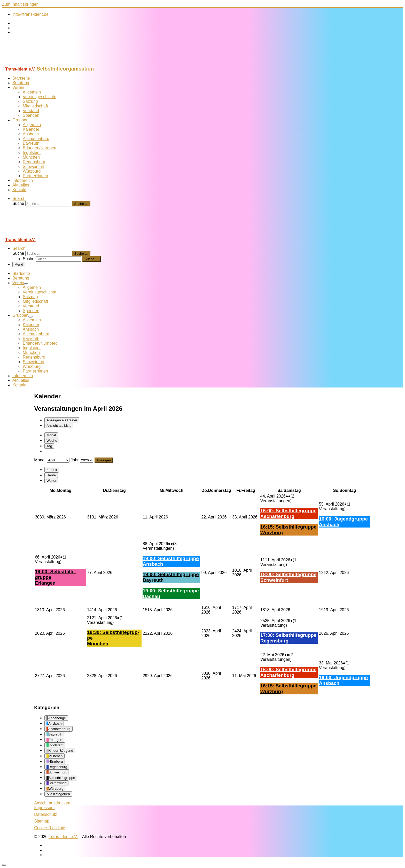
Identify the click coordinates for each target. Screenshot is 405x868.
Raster (62, 420)
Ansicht (52, 803)
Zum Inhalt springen (20, 4)
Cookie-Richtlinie (50, 828)
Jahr (75, 460)
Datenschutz (46, 814)
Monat (51, 435)
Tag (49, 446)
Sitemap (42, 821)
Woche (52, 441)
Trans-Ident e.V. (63, 837)
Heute (51, 475)
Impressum (44, 808)
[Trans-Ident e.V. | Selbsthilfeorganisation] (34, 63)
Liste (59, 426)
